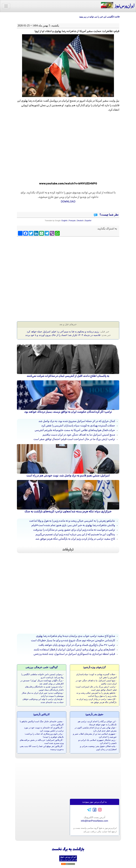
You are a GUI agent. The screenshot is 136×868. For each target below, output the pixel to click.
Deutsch (80, 221)
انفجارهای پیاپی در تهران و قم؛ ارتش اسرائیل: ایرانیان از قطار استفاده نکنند (74, 649)
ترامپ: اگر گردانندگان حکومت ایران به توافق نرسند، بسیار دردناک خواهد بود (68, 412)
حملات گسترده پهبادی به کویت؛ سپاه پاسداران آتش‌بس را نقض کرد (78, 426)
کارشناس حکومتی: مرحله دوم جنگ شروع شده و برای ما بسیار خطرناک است (73, 640)
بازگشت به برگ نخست (68, 849)
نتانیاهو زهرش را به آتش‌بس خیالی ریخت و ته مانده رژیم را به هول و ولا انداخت (72, 521)
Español (88, 221)
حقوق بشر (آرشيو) (95, 714)
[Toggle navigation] (6, 6)
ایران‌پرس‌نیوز (118, 5)
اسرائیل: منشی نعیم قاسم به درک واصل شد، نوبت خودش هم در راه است (68, 476)
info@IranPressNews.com (94, 821)
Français (72, 221)
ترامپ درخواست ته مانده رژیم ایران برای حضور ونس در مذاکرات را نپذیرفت (74, 530)
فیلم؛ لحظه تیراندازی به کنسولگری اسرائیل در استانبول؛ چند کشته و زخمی (74, 654)
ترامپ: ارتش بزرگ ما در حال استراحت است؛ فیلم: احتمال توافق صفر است (74, 439)
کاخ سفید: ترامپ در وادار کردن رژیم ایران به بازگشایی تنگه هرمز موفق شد (75, 539)
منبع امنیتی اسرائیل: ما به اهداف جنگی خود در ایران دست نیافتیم (79, 435)
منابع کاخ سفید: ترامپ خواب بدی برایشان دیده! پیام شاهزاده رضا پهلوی (75, 636)
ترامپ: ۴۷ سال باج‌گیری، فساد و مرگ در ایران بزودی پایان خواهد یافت (77, 645)
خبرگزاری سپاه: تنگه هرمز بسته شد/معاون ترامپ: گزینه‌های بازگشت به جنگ (68, 511)
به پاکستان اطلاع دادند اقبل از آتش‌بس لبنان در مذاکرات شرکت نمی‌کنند (68, 376)
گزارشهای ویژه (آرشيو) (94, 667)
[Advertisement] (68, 259)
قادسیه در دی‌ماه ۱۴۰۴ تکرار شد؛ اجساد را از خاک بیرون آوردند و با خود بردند (63, 335)
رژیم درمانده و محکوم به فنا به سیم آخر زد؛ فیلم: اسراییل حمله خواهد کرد (63, 332)
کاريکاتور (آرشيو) (42, 714)
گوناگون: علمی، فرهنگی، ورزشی (42, 667)
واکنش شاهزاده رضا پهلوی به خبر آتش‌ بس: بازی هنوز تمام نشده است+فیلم (73, 525)
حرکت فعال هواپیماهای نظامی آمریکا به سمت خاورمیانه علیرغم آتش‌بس (75, 430)
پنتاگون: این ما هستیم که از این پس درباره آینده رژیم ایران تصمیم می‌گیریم (75, 534)
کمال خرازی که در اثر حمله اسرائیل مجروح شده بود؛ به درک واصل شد (77, 421)
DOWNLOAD (68, 202)
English (64, 221)
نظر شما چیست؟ (109, 215)
